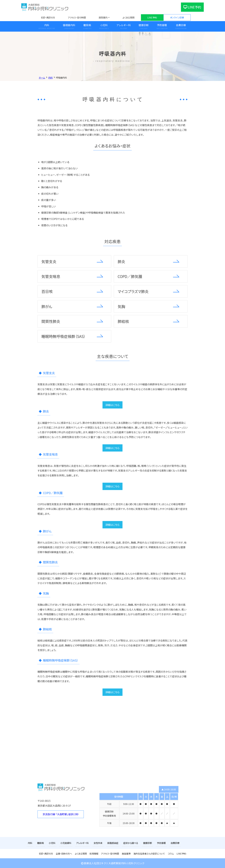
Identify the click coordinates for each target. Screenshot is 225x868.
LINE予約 (192, 7)
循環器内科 (69, 25)
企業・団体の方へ (64, 854)
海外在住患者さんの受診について (149, 854)
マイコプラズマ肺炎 (133, 291)
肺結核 (123, 321)
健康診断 (144, 25)
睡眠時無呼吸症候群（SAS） (63, 336)
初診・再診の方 (48, 17)
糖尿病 (87, 25)
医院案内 (103, 17)
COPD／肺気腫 (130, 276)
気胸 (121, 306)
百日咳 (47, 291)
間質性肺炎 (51, 321)
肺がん (47, 306)
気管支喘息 (51, 276)
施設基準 (126, 854)
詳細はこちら (112, 405)
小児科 (104, 25)
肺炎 (121, 261)
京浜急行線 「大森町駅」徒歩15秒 (61, 814)
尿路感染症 (113, 843)
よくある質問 (128, 17)
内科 (47, 25)
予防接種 (162, 25)
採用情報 (94, 854)
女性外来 (98, 843)
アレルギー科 (124, 25)
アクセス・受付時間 (77, 17)
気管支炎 (49, 261)
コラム (171, 854)
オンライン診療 (177, 17)
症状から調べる (131, 843)
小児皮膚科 (66, 843)
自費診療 (181, 25)
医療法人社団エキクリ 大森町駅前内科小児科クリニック (112, 863)
